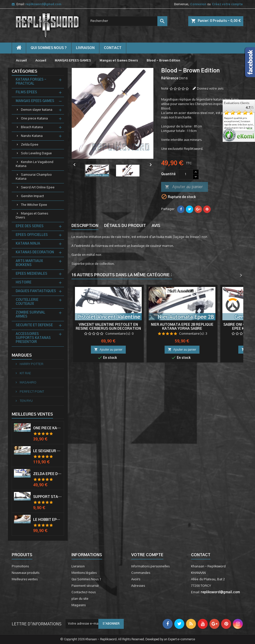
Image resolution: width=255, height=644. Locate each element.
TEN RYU (26, 401)
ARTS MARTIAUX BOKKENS (29, 263)
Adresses (138, 586)
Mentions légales (84, 573)
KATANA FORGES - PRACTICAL (31, 82)
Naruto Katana (32, 136)
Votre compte (147, 555)
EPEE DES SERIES (30, 226)
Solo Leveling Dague (36, 153)
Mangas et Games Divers (32, 216)
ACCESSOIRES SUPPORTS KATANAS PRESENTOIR (33, 338)
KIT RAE (25, 373)
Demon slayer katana (37, 110)
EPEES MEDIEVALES (32, 274)
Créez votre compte (227, 4)
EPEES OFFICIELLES (32, 235)
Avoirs (136, 579)
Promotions (20, 566)
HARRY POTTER (31, 364)
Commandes (141, 573)
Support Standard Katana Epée (47, 497)
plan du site (80, 599)
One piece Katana (34, 119)
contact (113, 48)
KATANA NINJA (28, 244)
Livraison (85, 48)
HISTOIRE (24, 283)
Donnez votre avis (210, 89)
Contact (201, 555)
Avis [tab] (156, 226)
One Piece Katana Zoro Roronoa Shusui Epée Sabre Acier (47, 428)
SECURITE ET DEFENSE (34, 325)
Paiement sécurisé (85, 586)
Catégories (25, 71)
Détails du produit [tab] (125, 226)
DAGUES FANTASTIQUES (36, 291)
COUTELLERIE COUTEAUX (27, 302)
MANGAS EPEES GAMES (35, 101)
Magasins (79, 605)
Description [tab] (85, 226)
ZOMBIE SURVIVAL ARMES (31, 315)
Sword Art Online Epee (38, 188)
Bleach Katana (32, 127)
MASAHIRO (28, 383)
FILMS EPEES (26, 92)
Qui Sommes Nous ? (49, 48)
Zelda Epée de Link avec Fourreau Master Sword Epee (47, 474)
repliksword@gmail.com (43, 4)
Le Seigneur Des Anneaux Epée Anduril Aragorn (47, 451)
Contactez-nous (84, 592)
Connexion (198, 4)
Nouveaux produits (26, 573)
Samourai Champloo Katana (34, 177)
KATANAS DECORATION (35, 252)
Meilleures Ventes (32, 414)
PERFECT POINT (32, 392)
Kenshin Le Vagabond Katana (34, 164)
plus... (250, 129)
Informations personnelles (150, 566)
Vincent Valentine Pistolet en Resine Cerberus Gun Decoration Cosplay (108, 329)
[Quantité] (186, 174)
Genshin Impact (32, 196)
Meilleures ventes (25, 579)
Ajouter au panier (184, 187)
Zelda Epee (30, 145)
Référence (170, 79)
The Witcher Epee (34, 205)
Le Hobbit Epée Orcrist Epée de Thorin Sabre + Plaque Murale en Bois (47, 520)
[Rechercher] (127, 21)
